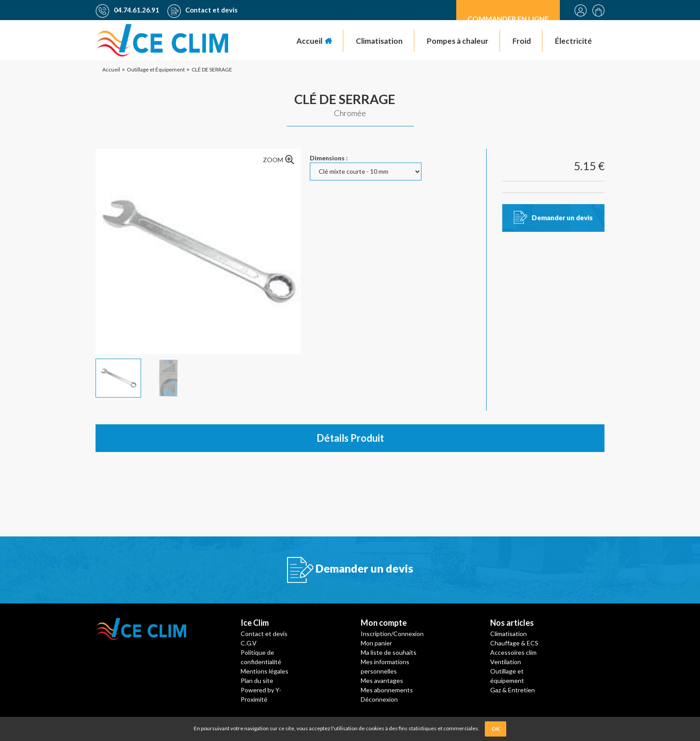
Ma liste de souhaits (389, 652)
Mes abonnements (387, 690)
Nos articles (512, 623)
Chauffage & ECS (514, 643)
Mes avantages (382, 680)
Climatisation (508, 634)
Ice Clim (255, 623)
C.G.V (249, 643)
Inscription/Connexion (392, 634)
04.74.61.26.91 (127, 10)
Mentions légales (265, 671)
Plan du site (257, 680)
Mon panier (376, 643)
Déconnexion (379, 699)
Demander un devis (562, 218)
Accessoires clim (513, 652)
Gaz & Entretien (512, 690)
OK (496, 729)
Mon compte (384, 623)
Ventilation (506, 662)
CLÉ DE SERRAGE (345, 99)
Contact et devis (202, 10)
